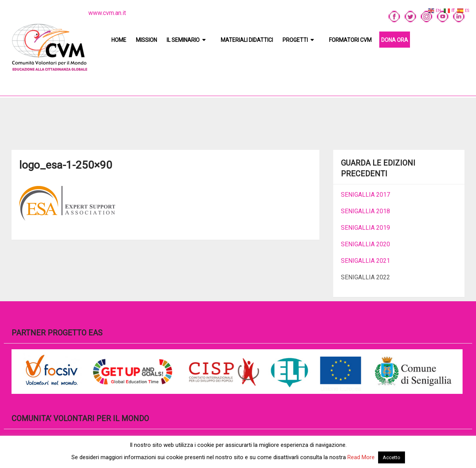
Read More (361, 457)
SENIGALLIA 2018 (365, 211)
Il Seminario (183, 40)
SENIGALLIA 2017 (365, 195)
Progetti (295, 40)
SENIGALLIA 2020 (365, 244)
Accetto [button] (392, 457)
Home (119, 40)
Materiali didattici (247, 40)
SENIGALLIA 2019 (365, 228)
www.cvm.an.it (107, 13)
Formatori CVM (350, 40)
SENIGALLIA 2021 (365, 261)
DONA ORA (395, 40)
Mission (146, 40)
